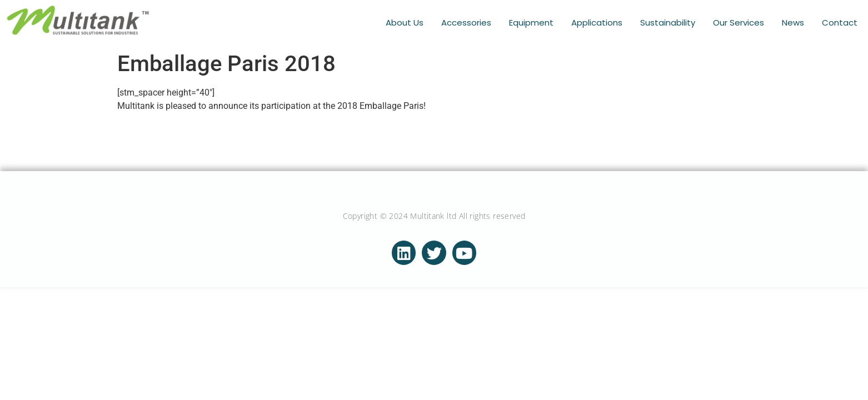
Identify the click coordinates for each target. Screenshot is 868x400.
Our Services (739, 22)
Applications (597, 22)
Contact (840, 22)
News (793, 22)
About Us (405, 22)
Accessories (466, 22)
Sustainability (668, 22)
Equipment (531, 22)
